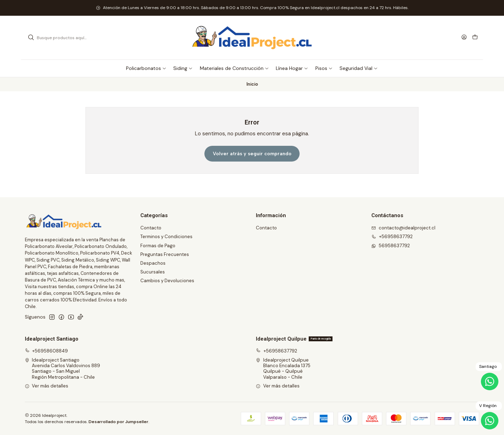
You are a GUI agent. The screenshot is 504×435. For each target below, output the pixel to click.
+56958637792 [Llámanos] (392, 237)
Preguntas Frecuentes (165, 254)
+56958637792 (276, 351)
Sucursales (153, 272)
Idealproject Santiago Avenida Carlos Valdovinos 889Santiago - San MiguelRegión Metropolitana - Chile (63, 369)
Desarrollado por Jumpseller (118, 422)
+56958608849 (47, 351)
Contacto (151, 228)
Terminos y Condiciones (166, 237)
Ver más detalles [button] (47, 386)
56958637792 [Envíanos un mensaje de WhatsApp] (391, 246)
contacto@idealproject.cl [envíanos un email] (403, 228)
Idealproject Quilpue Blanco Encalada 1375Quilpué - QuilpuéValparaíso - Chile (283, 369)
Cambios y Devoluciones (167, 281)
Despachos (153, 263)
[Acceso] (464, 37)
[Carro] (475, 38)
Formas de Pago (158, 246)
